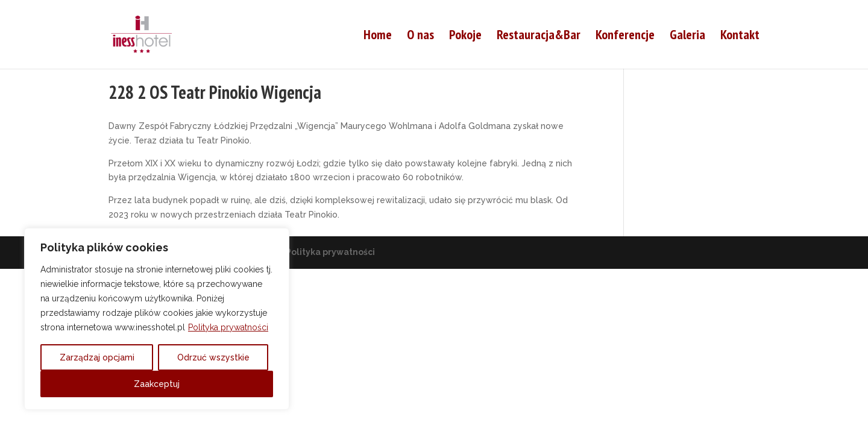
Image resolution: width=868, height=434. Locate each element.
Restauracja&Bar (539, 36)
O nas (420, 36)
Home (378, 36)
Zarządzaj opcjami (97, 357)
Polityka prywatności (228, 327)
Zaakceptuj (157, 384)
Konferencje (625, 36)
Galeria (687, 36)
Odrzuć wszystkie (213, 357)
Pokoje (465, 36)
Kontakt (740, 36)
